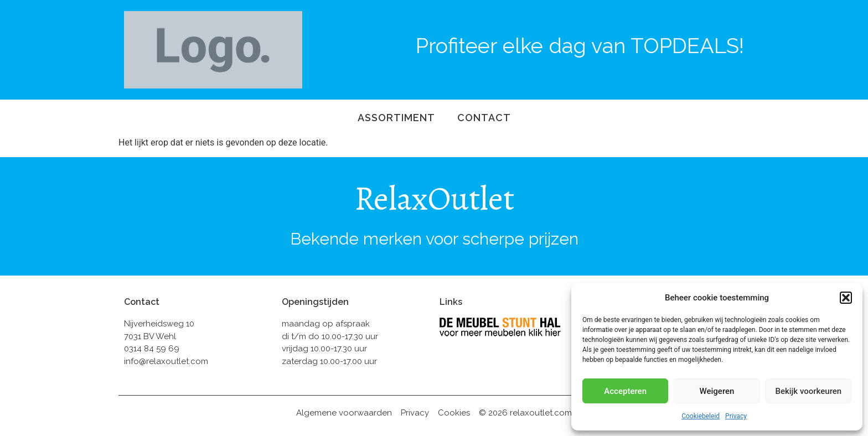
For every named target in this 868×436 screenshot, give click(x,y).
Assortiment (396, 118)
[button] (846, 298)
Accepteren (625, 391)
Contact (484, 118)
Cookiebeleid (701, 416)
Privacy (736, 416)
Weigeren (717, 391)
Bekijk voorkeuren (808, 391)
